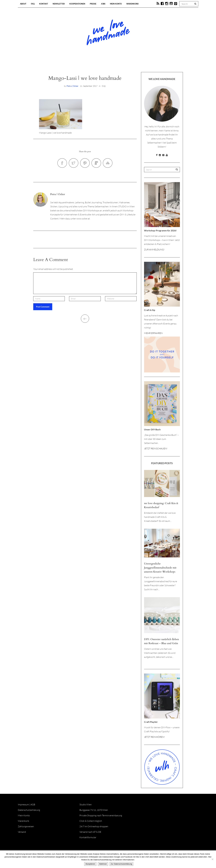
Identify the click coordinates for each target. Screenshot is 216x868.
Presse (93, 4)
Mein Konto (116, 4)
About (23, 4)
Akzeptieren (90, 864)
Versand (22, 832)
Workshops (103, 63)
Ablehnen (103, 864)
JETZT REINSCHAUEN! (156, 448)
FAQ (33, 4)
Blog (78, 63)
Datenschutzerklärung (29, 810)
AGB (33, 804)
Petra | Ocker (73, 86)
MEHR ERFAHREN (153, 333)
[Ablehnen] (212, 859)
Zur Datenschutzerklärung (121, 864)
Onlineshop (133, 63)
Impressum (23, 804)
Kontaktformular (88, 837)
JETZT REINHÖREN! (154, 737)
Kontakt (44, 4)
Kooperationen (77, 4)
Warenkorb (132, 4)
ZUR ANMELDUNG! (154, 250)
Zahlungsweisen (26, 826)
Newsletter (59, 4)
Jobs (103, 4)
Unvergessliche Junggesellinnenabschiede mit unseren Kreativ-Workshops (160, 568)
